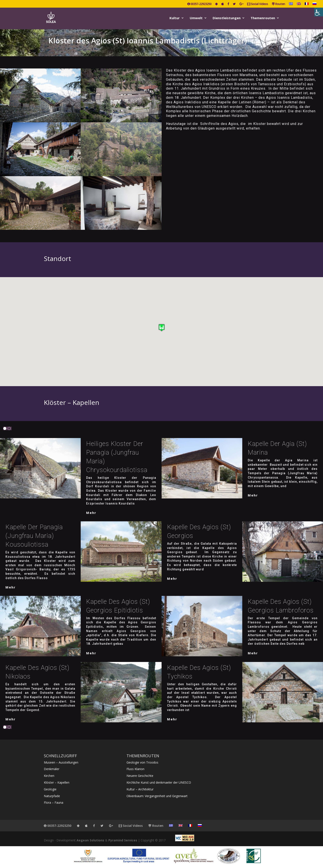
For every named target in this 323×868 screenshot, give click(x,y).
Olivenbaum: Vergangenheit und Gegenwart (157, 796)
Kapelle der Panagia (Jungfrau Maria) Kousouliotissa (34, 536)
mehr (91, 513)
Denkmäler (52, 769)
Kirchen (49, 776)
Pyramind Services (123, 840)
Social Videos (257, 4)
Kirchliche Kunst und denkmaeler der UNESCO (159, 782)
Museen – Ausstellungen (61, 762)
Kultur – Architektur (140, 789)
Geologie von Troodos (142, 762)
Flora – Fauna (54, 802)
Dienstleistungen (227, 18)
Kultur (175, 18)
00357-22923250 (199, 4)
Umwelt (196, 18)
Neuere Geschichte (140, 776)
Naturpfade (52, 796)
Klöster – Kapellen (57, 782)
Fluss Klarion (135, 769)
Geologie (50, 789)
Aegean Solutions (90, 840)
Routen (278, 4)
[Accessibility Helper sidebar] (319, 12)
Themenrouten (263, 18)
